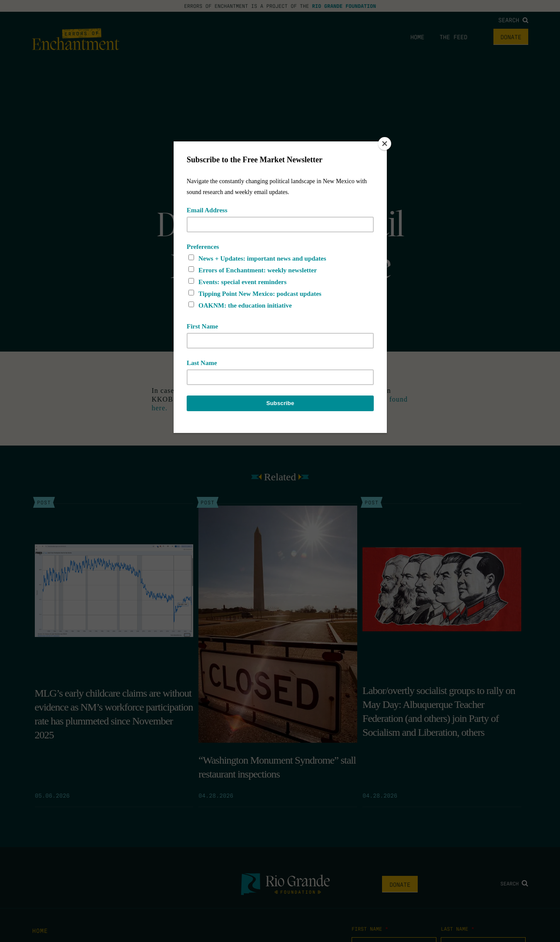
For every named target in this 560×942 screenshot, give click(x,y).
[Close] (385, 144)
